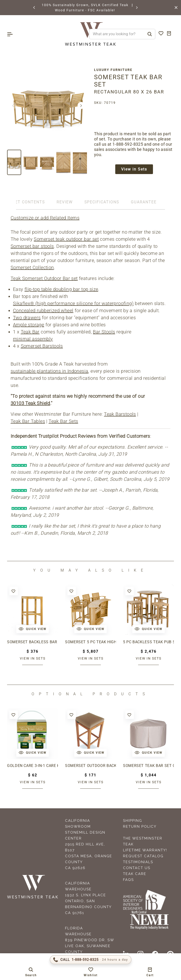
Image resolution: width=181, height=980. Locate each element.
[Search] (150, 34)
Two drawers (27, 318)
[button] (34, 8)
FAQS (128, 880)
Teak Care (135, 874)
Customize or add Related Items (45, 218)
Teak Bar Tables (28, 421)
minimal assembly (33, 339)
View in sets (33, 659)
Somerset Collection (32, 268)
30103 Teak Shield (30, 403)
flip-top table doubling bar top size (61, 289)
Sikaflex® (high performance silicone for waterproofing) (73, 304)
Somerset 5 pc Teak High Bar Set (90, 642)
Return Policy (140, 827)
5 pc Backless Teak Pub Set (148, 642)
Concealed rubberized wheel (43, 311)
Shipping (133, 821)
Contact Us (137, 868)
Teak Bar (30, 332)
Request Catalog (143, 856)
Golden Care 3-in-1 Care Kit (33, 766)
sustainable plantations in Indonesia (49, 371)
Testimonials (138, 862)
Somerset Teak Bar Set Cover (148, 766)
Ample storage (29, 325)
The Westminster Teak (143, 842)
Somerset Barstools (42, 346)
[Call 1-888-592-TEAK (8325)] (91, 960)
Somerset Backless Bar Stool (33, 642)
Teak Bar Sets (63, 421)
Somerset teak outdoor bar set (66, 239)
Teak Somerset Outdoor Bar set (44, 279)
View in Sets (134, 170)
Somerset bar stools (32, 246)
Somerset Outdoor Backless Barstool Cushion (90, 766)
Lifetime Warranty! (145, 850)
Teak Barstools (120, 414)
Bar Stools (104, 332)
